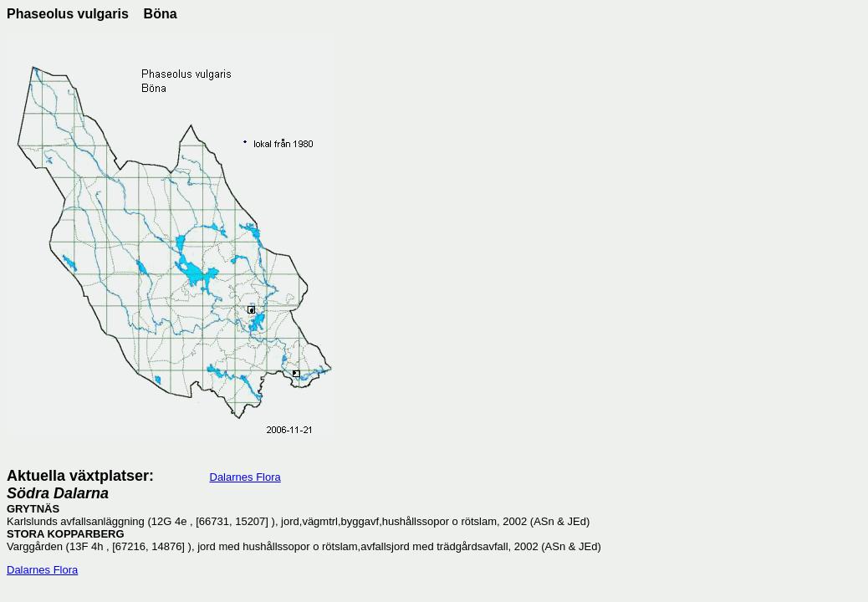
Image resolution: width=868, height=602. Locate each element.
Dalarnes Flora (245, 477)
